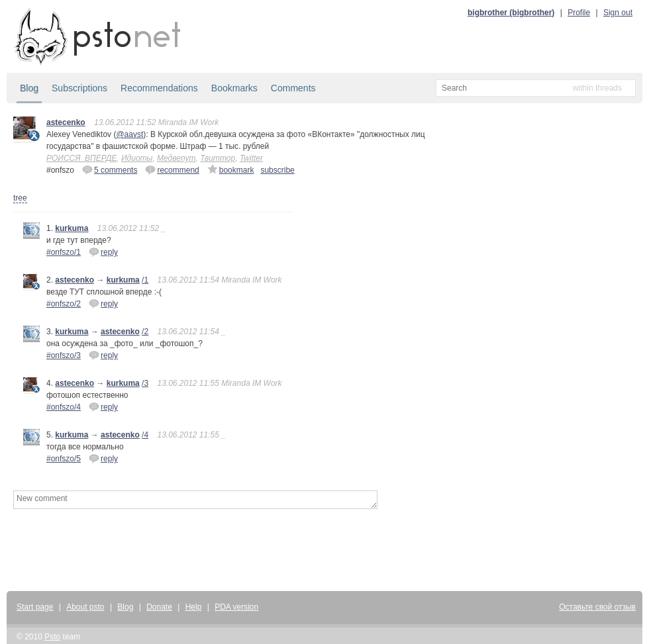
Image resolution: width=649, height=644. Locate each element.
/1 (145, 280)
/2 (145, 332)
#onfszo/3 (64, 355)
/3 (145, 383)
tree (20, 198)
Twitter (251, 158)
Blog (29, 88)
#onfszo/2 (64, 304)
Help (194, 607)
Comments (293, 88)
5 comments (110, 169)
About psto (85, 607)
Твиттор (218, 158)
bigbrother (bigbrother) (511, 13)
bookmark (231, 169)
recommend (172, 169)
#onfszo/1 (64, 252)
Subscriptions (79, 88)
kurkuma (72, 228)
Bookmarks (234, 88)
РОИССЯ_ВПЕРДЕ (81, 158)
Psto (52, 637)
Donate (159, 607)
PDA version (236, 607)
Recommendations (159, 88)
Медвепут (176, 158)
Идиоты (137, 158)
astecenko (66, 122)
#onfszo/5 (64, 459)
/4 (145, 435)
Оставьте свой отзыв (597, 607)
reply (103, 252)
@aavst (129, 134)
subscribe (277, 170)
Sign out (618, 13)
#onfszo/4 (64, 407)
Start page (35, 607)
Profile (579, 13)
